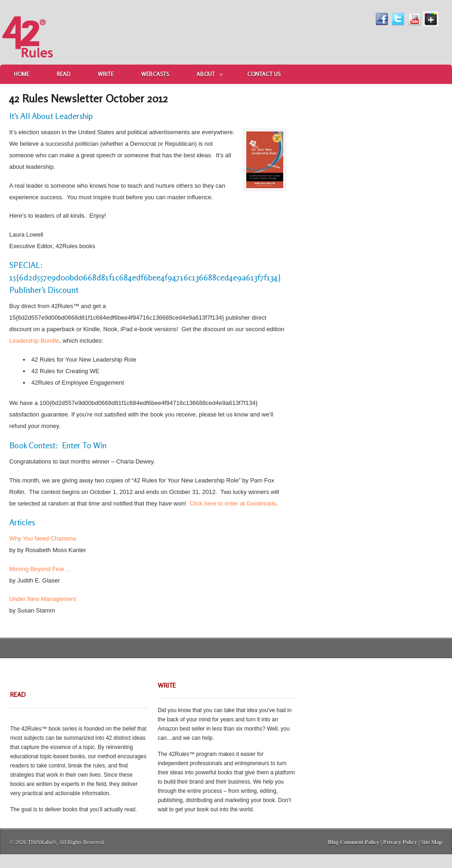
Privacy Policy (400, 842)
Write (106, 74)
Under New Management (43, 599)
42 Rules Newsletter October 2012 (89, 98)
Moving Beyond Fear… (40, 569)
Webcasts (155, 74)
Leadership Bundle (34, 341)
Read (63, 74)
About (203, 75)
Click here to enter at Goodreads (233, 503)
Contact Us (264, 74)
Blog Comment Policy (354, 842)
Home (21, 74)
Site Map (432, 842)
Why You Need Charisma (43, 538)
